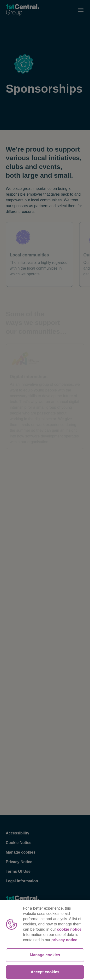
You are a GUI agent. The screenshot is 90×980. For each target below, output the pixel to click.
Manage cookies (45, 962)
